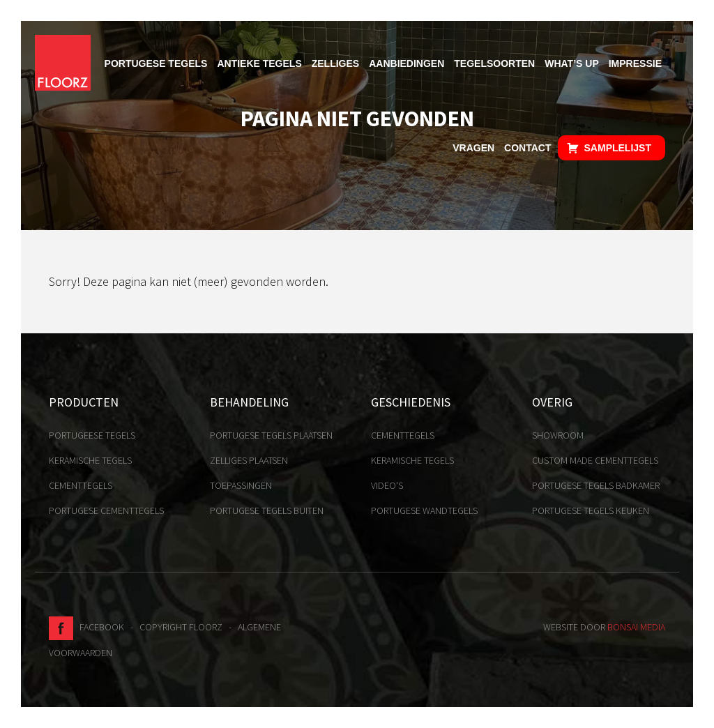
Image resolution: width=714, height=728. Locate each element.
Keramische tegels (90, 460)
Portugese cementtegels (106, 510)
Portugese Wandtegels (424, 510)
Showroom (558, 435)
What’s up (572, 63)
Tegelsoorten (494, 63)
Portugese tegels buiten (267, 510)
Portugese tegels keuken (591, 510)
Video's (387, 485)
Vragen (473, 148)
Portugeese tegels (92, 435)
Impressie (635, 63)
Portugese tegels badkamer (596, 485)
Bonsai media (636, 627)
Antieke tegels (259, 63)
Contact (527, 148)
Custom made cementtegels (595, 460)
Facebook (86, 627)
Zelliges (335, 63)
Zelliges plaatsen (249, 460)
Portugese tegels (156, 63)
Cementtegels (81, 485)
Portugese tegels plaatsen (271, 435)
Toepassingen (241, 485)
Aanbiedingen (407, 63)
